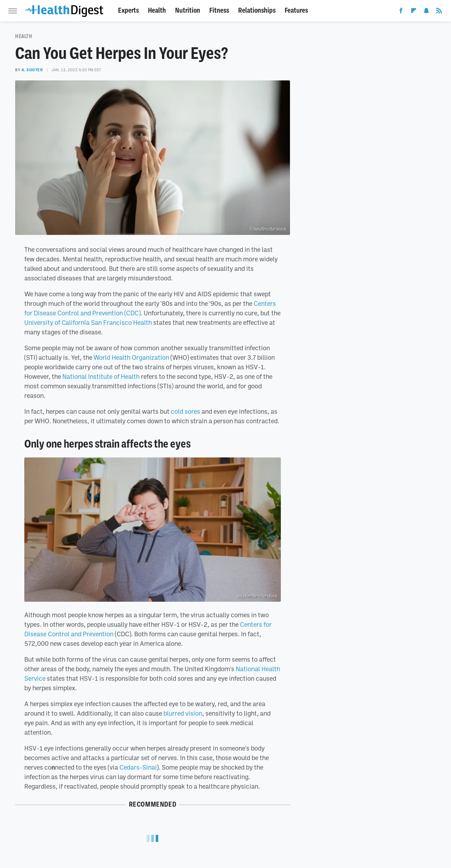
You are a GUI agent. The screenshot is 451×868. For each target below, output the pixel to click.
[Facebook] (401, 12)
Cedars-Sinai (138, 767)
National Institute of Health (101, 376)
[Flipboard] (414, 12)
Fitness (219, 10)
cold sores (186, 411)
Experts (128, 10)
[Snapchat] (426, 12)
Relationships (257, 10)
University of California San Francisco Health (88, 322)
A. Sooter (32, 70)
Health (157, 10)
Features (296, 10)
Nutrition (188, 10)
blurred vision (183, 713)
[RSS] (439, 12)
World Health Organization (131, 357)
